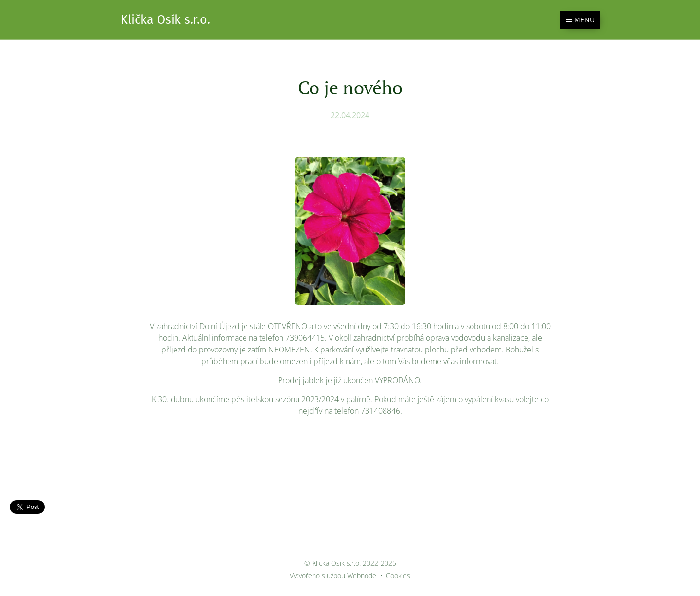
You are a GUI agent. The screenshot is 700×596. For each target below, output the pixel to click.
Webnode (362, 575)
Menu (580, 20)
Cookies (398, 575)
